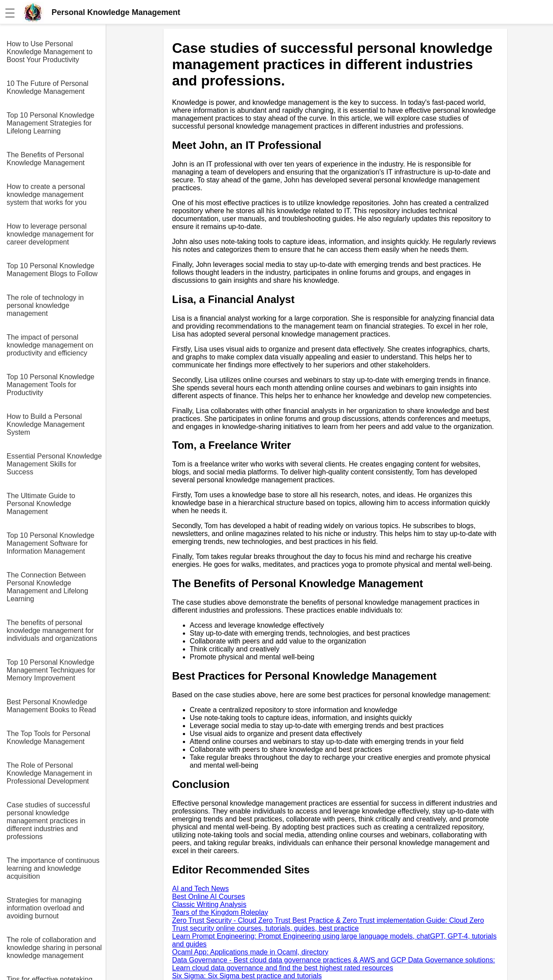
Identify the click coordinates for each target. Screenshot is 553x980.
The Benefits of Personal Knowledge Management (46, 159)
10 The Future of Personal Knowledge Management (48, 87)
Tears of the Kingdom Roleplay (220, 912)
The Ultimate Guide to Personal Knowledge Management (41, 504)
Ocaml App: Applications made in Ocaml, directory (251, 952)
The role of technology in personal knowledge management (45, 305)
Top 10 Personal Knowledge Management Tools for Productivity (50, 385)
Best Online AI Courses (209, 897)
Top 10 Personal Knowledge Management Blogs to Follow (52, 270)
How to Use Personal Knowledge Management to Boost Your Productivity (50, 52)
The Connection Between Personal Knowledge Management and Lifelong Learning (47, 587)
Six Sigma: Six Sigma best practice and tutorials (247, 976)
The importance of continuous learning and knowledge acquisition (53, 868)
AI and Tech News (201, 889)
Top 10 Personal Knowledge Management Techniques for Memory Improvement (51, 670)
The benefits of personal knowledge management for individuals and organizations (52, 631)
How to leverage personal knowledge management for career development (50, 234)
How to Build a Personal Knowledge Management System (46, 424)
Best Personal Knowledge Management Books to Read (51, 706)
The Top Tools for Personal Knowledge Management (48, 738)
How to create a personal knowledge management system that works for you (46, 194)
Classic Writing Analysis (210, 904)
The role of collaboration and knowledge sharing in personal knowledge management (54, 948)
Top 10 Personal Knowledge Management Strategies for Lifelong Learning (50, 123)
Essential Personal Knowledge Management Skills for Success (54, 464)
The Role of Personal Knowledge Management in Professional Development (49, 773)
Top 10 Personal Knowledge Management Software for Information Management (50, 543)
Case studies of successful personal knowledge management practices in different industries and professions (48, 821)
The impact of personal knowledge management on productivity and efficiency (50, 345)
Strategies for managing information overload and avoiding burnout (45, 908)
